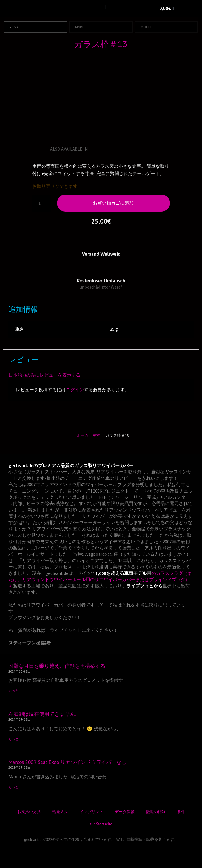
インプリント (92, 812)
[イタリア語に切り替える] (118, 149)
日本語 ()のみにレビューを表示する (44, 375)
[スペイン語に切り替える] (126, 149)
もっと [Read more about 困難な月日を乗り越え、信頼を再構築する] (14, 690)
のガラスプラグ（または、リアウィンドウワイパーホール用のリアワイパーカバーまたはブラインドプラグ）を (100, 580)
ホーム (83, 435)
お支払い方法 (29, 812)
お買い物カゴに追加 (113, 203)
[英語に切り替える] (94, 149)
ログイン (75, 390)
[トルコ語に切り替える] (142, 149)
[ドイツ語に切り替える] (102, 149)
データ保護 (125, 812)
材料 (97, 435)
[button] (106, 7)
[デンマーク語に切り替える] (150, 149)
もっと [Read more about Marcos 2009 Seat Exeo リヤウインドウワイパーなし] (14, 787)
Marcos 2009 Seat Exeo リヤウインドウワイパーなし (68, 762)
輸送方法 (60, 812)
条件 (181, 812)
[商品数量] (42, 203)
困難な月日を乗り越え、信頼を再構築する (57, 666)
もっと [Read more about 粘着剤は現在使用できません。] (14, 739)
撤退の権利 (156, 812)
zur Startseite (101, 824)
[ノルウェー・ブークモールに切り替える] (134, 149)
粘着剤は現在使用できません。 (44, 714)
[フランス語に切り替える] (110, 149)
